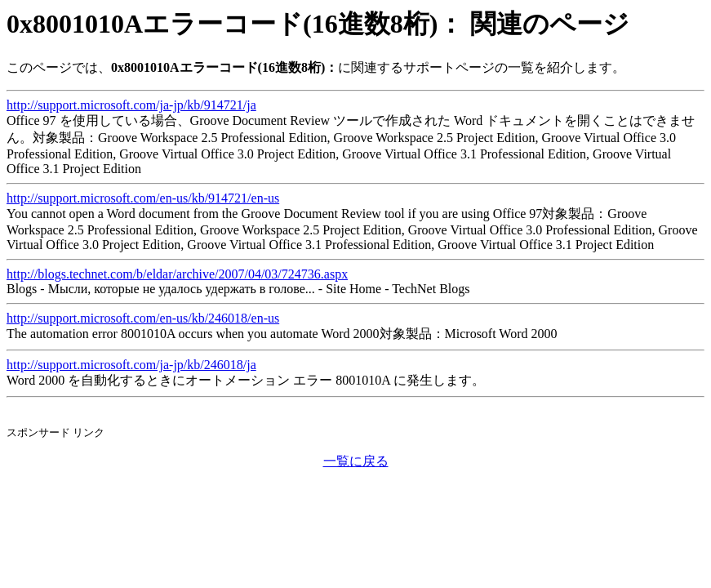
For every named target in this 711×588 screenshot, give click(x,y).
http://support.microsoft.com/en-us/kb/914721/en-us (143, 198)
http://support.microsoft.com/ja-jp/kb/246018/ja (131, 365)
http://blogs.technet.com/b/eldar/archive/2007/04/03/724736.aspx (177, 274)
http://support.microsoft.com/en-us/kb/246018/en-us (143, 318)
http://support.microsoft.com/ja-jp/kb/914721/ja (131, 105)
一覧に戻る (356, 461)
